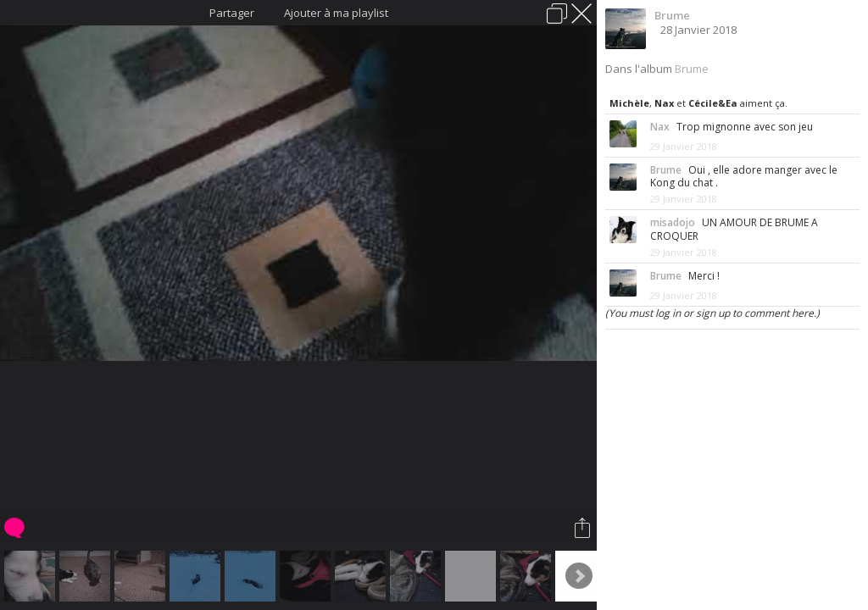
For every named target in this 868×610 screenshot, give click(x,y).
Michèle (629, 103)
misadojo (673, 222)
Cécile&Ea (713, 103)
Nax (664, 103)
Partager (232, 13)
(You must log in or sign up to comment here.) (712, 313)
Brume (672, 15)
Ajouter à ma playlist (336, 13)
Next (579, 576)
